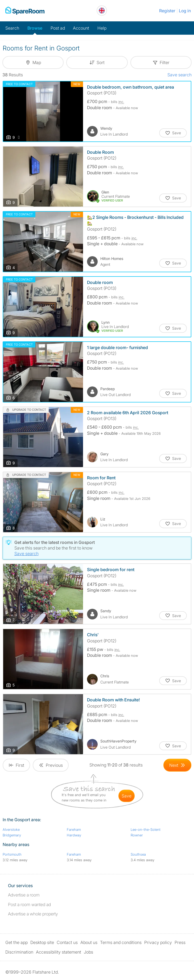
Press (180, 942)
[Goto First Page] (16, 765)
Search (12, 28)
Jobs (88, 952)
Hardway (74, 835)
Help (102, 28)
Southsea (138, 854)
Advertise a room (24, 895)
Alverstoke (11, 829)
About (89, 942)
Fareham (74, 829)
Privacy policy (158, 942)
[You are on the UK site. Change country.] (102, 11)
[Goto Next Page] (177, 765)
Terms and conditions (121, 942)
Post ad (58, 28)
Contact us (67, 942)
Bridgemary (12, 835)
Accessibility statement (59, 952)
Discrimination (19, 952)
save (127, 796)
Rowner (137, 835)
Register (167, 11)
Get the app (16, 942)
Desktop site (42, 942)
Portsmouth (12, 854)
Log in (185, 11)
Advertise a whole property (33, 914)
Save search (179, 75)
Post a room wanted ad (29, 904)
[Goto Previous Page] (51, 765)
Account (81, 28)
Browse (35, 28)
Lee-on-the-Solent (146, 829)
